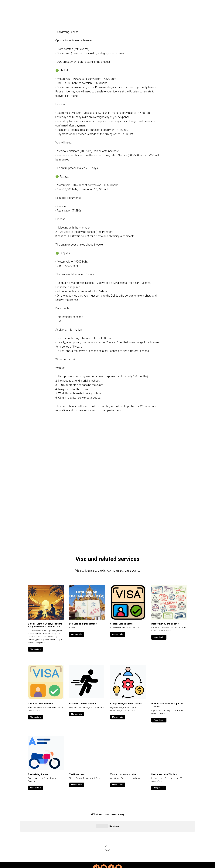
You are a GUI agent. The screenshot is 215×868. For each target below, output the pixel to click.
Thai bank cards (77, 774)
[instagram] (119, 818)
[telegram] (96, 818)
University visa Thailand (40, 703)
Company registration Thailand (126, 703)
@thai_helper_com (122, 844)
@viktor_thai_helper (116, 839)
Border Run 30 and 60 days (165, 624)
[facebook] (111, 818)
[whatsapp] (104, 818)
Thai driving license (38, 774)
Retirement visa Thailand (164, 774)
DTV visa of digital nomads (83, 624)
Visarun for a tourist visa (123, 774)
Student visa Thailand (121, 624)
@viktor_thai (124, 848)
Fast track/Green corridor (83, 703)
